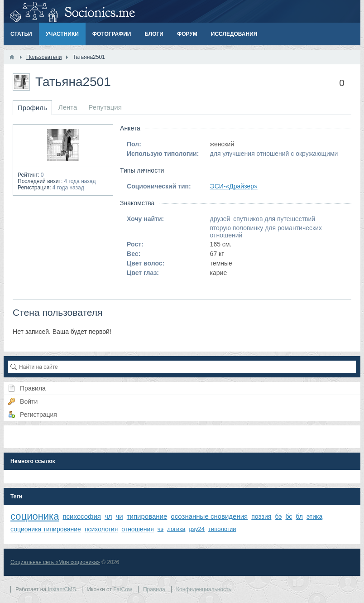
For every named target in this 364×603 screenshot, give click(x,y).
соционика (35, 516)
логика (176, 529)
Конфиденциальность (204, 589)
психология (101, 529)
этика (314, 516)
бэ (278, 516)
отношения (138, 529)
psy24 (197, 529)
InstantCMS (62, 589)
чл (108, 516)
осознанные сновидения (209, 516)
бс (289, 516)
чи (120, 516)
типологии (222, 529)
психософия (82, 516)
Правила (154, 589)
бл (299, 516)
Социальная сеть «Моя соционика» (55, 562)
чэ (160, 529)
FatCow (122, 589)
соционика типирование (46, 529)
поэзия (261, 516)
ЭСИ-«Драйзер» (234, 186)
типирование (147, 516)
